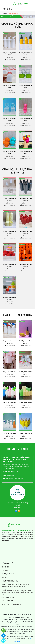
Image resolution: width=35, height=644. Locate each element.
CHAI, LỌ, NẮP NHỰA (8, 574)
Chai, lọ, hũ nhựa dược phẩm (17, 25)
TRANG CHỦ (7, 9)
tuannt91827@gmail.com (15, 479)
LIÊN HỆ (4, 577)
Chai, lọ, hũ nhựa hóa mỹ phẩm (17, 171)
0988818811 (14, 472)
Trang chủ (4, 13)
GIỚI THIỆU (5, 570)
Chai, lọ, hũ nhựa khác (17, 315)
